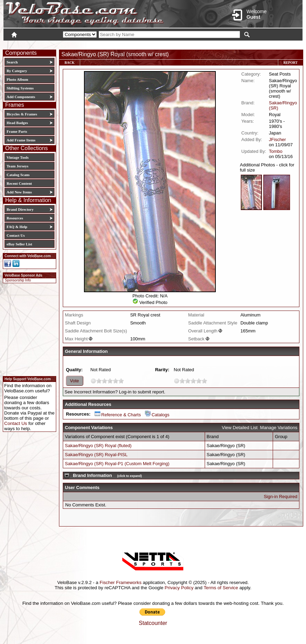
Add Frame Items (21, 140)
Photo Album (17, 79)
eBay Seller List (19, 244)
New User (264, 44)
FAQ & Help (17, 227)
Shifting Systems (20, 88)
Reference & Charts (118, 415)
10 (121, 381)
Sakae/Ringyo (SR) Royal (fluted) (98, 446)
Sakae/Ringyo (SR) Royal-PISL (96, 455)
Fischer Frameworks (121, 582)
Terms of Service (221, 588)
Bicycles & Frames (22, 114)
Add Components (21, 97)
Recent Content (19, 183)
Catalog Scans (18, 175)
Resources (15, 218)
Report (291, 63)
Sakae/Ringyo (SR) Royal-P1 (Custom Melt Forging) (117, 464)
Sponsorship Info (18, 280)
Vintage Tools (18, 157)
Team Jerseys (18, 166)
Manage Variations (279, 428)
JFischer (277, 140)
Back (70, 63)
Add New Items (19, 192)
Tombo (276, 151)
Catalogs (157, 415)
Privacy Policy (179, 588)
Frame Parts (17, 131)
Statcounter (153, 623)
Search (12, 62)
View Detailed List (240, 428)
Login (241, 44)
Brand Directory (20, 209)
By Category (17, 71)
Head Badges (17, 123)
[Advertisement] (27, 329)
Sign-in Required (280, 497)
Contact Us (16, 235)
